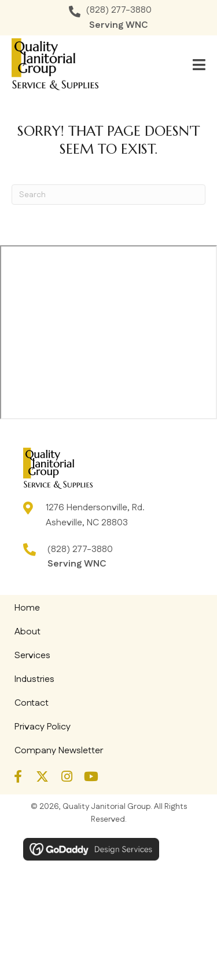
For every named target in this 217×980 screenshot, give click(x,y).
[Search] (108, 195)
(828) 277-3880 (119, 10)
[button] (18, 776)
